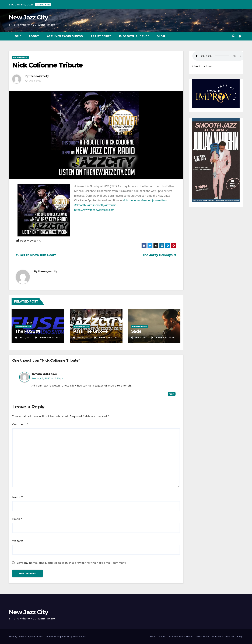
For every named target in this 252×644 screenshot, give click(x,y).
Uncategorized (21, 57)
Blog (161, 36)
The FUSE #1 (28, 331)
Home (17, 36)
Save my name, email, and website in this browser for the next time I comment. (72, 563)
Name (17, 497)
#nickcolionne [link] (132, 200)
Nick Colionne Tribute (47, 65)
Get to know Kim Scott (36, 255)
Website (18, 541)
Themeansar (80, 637)
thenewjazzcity (39, 76)
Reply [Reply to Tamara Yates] (172, 394)
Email (17, 519)
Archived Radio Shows (65, 36)
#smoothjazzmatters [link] (154, 200)
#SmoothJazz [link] (83, 205)
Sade (136, 331)
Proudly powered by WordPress (26, 637)
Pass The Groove (90, 331)
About (34, 36)
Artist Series (101, 36)
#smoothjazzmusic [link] (104, 205)
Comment (20, 424)
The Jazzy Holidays (159, 255)
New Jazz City (28, 17)
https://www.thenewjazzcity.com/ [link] (95, 210)
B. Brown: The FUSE (134, 36)
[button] (233, 36)
